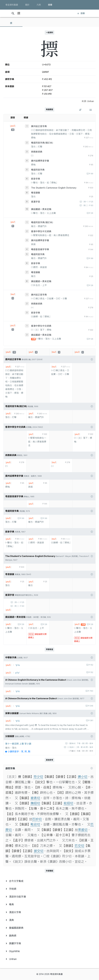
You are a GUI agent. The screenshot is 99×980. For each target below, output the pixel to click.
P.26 (91, 213)
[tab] (11, 23)
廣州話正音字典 (39, 126)
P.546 (90, 706)
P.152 (91, 665)
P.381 (91, 721)
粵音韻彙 (36, 193)
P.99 (91, 174)
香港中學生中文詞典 (41, 231)
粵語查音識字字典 (40, 249)
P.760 (90, 691)
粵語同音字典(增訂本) (42, 143)
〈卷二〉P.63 (87, 205)
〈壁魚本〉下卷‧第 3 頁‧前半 (80, 743)
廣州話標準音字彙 (40, 161)
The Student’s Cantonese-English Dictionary (54, 188)
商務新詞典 (37, 152)
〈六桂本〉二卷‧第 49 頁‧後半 (80, 747)
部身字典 (36, 179)
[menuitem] (49, 881)
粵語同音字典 (38, 170)
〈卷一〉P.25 (87, 202)
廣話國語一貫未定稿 (41, 209)
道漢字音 (36, 202)
